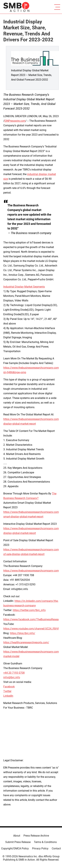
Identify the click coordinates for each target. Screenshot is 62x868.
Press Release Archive (36, 836)
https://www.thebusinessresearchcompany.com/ (32, 571)
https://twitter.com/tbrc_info (29, 610)
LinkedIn (8, 696)
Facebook (9, 687)
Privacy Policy (40, 848)
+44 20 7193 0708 (14, 673)
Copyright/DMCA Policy (15, 848)
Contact (56, 848)
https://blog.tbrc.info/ (23, 633)
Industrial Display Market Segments (24, 287)
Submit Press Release (18, 842)
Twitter (7, 691)
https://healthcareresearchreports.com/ (26, 642)
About (17, 836)
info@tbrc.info (12, 677)
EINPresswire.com (15, 121)
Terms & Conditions (45, 842)
